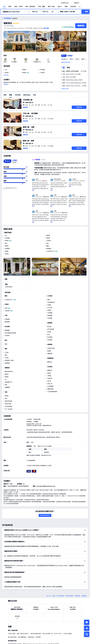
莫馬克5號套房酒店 (36, 634)
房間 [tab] (11, 95)
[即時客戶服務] (87, 634)
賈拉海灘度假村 (22, 637)
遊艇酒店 (8, 23)
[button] (71, 3)
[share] (87, 628)
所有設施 (6, 75)
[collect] (87, 622)
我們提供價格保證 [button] (69, 27)
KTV (6, 409)
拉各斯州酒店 (70, 596)
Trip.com (48, 596)
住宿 (4, 7)
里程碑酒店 (31, 637)
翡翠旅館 (38, 637)
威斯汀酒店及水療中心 (23, 634)
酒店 (54, 596)
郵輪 (66, 7)
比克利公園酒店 (68, 634)
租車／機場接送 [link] (30, 7)
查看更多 (6, 84)
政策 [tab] (34, 95)
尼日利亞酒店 (60, 596)
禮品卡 (60, 7)
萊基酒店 (77, 596)
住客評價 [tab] (18, 95)
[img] (20, 41)
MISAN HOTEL (58, 634)
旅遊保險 (73, 7)
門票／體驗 (41, 7)
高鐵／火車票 (18, 7)
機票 (10, 7)
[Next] (86, 266)
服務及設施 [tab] (27, 95)
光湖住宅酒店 (12, 634)
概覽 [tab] (5, 95)
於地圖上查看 (65, 89)
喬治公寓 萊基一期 (48, 634)
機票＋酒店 (51, 7)
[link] (65, 3)
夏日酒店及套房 (12, 637)
